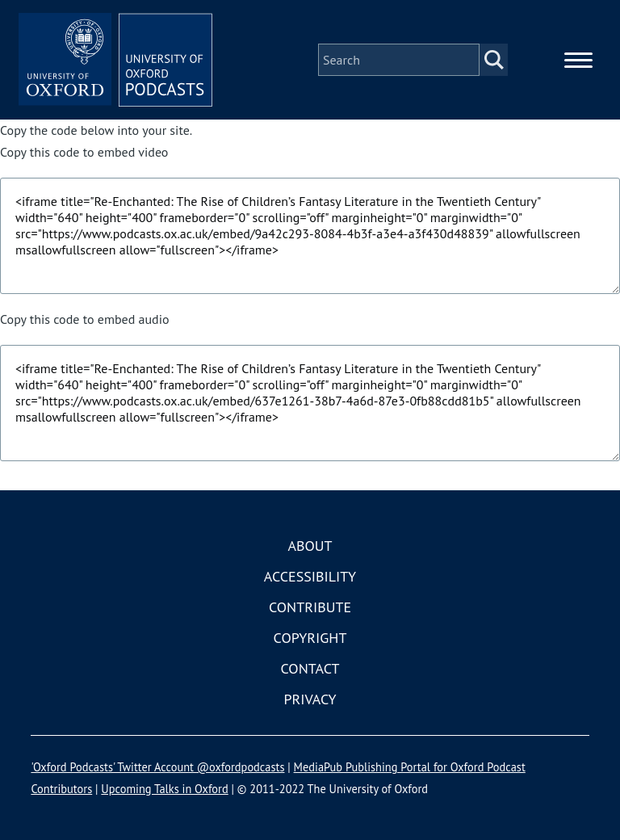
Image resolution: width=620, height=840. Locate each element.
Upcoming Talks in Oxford (164, 789)
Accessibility (310, 576)
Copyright (310, 638)
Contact (310, 668)
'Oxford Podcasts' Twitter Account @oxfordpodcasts (157, 767)
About (310, 546)
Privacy (310, 699)
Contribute (310, 607)
